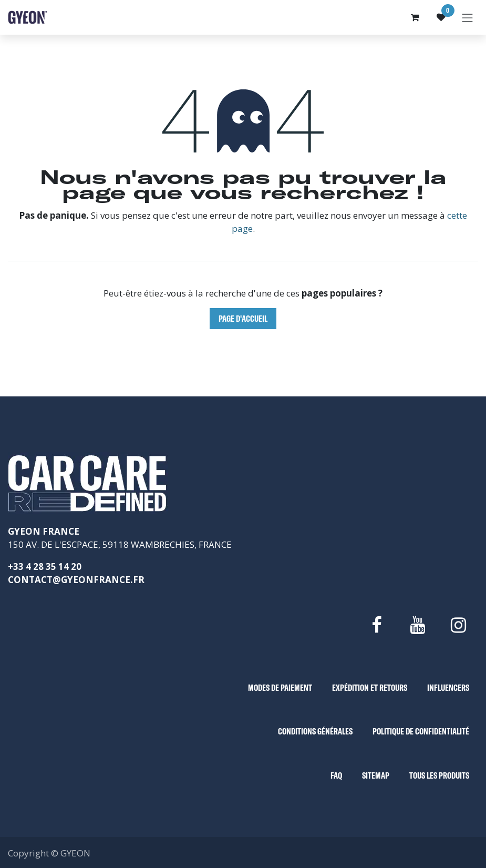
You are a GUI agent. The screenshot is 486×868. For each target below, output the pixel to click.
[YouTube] (417, 625)
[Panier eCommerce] (415, 17)
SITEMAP (376, 775)
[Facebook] (376, 625)
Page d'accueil (243, 318)
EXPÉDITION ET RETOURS (370, 687)
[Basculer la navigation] (468, 17)
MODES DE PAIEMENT (280, 687)
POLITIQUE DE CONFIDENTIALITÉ (421, 731)
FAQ (336, 775)
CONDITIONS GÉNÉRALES (315, 731)
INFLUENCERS (448, 687)
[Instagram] (459, 625)
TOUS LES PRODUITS (439, 775)
